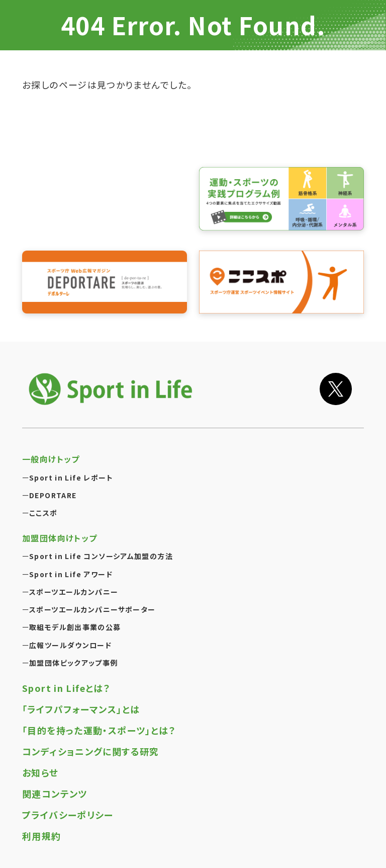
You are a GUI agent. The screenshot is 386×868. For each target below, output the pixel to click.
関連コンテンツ (55, 794)
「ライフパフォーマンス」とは (81, 709)
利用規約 (42, 836)
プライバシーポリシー (68, 815)
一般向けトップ (51, 459)
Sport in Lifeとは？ (66, 688)
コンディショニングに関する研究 (91, 751)
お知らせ (40, 772)
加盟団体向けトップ (60, 538)
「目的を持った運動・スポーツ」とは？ (99, 730)
